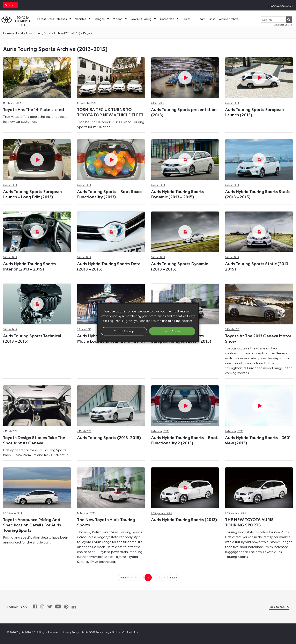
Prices (187, 19)
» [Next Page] (164, 577)
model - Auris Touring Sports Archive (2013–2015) (47, 33)
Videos (120, 19)
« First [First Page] (123, 577)
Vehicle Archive (228, 19)
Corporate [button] (170, 19)
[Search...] (276, 20)
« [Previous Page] (132, 577)
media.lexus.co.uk (281, 5)
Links (212, 19)
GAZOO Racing (144, 19)
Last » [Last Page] (173, 577)
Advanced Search (283, 25)
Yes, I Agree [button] (172, 331)
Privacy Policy (71, 632)
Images (102, 19)
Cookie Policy (130, 632)
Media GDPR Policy (92, 632)
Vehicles (83, 19)
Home (7, 33)
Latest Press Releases (55, 19)
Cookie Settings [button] (124, 331)
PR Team (200, 19)
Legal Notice (112, 632)
